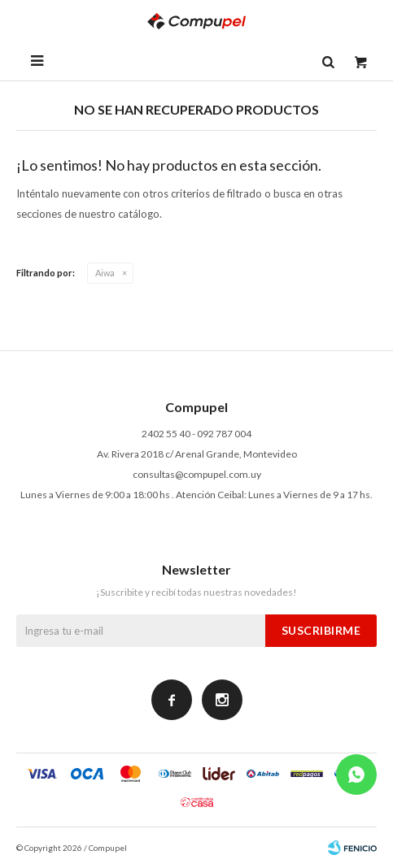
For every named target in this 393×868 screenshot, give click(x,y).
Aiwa (105, 273)
